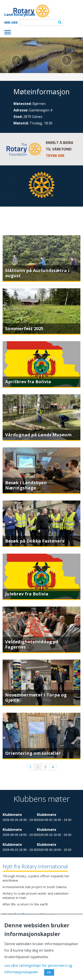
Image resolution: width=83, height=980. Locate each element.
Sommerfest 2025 (24, 329)
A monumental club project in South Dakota (35, 887)
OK (49, 972)
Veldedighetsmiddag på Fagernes (32, 644)
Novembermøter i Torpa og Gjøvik (36, 697)
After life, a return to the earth (25, 904)
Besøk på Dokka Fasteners (35, 541)
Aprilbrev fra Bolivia (28, 382)
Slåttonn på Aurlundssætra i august (37, 273)
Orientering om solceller (33, 753)
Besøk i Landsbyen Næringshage (26, 485)
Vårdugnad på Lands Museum (38, 435)
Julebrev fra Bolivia (27, 594)
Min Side (11, 23)
